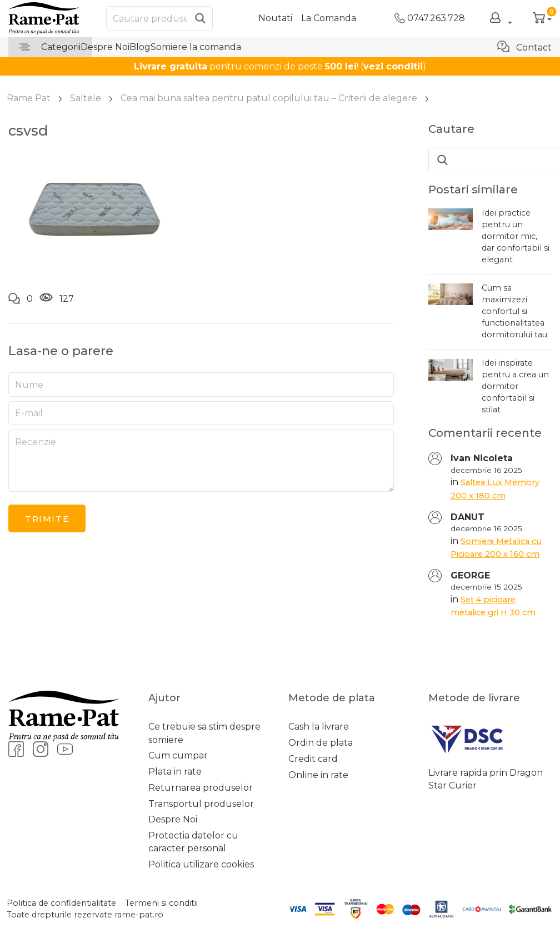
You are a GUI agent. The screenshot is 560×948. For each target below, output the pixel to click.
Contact (524, 47)
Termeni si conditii (161, 903)
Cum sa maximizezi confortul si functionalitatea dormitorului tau (514, 311)
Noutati (275, 18)
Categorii (50, 47)
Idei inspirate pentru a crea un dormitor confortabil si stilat (515, 386)
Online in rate (318, 775)
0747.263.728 (430, 18)
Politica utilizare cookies (201, 864)
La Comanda (329, 18)
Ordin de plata (321, 743)
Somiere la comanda (196, 47)
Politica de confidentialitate (61, 903)
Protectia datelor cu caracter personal (193, 842)
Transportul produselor (201, 804)
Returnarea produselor (201, 788)
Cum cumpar (178, 755)
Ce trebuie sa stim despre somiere (204, 733)
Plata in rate (175, 772)
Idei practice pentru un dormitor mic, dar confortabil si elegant (516, 236)
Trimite (47, 519)
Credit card (313, 759)
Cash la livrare (319, 727)
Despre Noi (105, 47)
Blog (140, 47)
